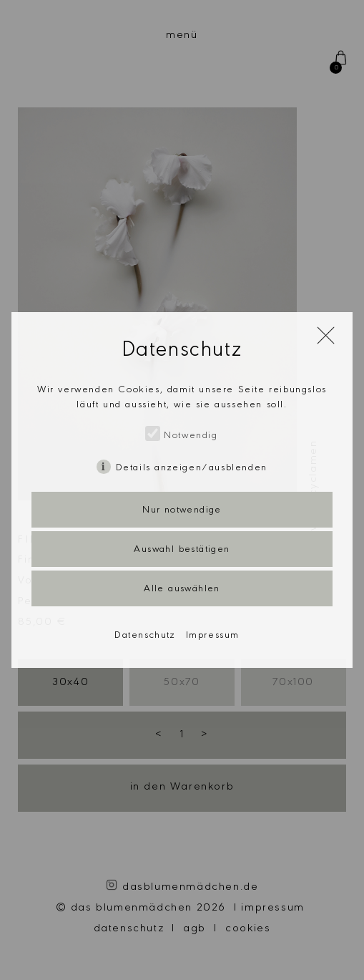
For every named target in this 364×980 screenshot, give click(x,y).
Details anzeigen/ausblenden (192, 469)
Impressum (213, 636)
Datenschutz (145, 636)
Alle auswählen (182, 590)
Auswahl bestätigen (182, 550)
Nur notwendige (182, 511)
